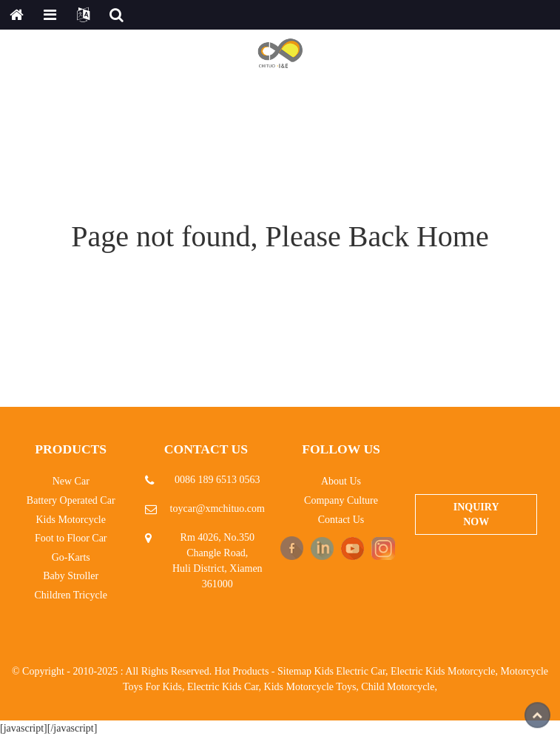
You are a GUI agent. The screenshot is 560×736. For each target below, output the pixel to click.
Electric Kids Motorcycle (443, 671)
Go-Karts (71, 557)
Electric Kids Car (223, 687)
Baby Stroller (71, 576)
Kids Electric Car (350, 671)
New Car (71, 481)
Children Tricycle (71, 595)
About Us (341, 481)
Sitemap (294, 671)
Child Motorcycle (398, 687)
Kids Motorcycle (70, 520)
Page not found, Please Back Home (280, 236)
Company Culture (341, 500)
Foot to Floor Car (71, 538)
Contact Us (341, 520)
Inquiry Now (476, 514)
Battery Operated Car (71, 500)
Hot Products (242, 671)
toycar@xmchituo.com (217, 509)
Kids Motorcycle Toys (310, 687)
